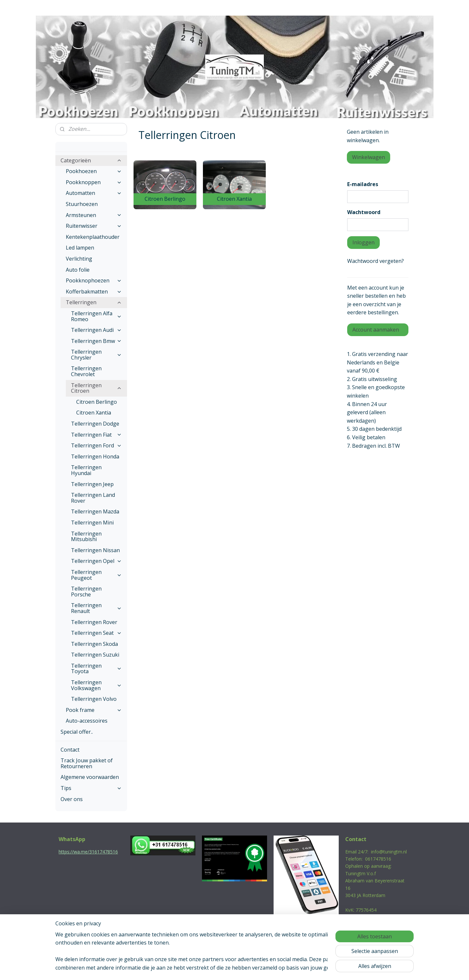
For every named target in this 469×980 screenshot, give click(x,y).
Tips (91, 788)
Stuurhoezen (82, 204)
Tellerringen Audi (96, 330)
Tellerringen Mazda (95, 511)
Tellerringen (94, 302)
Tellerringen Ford (96, 445)
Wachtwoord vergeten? (376, 261)
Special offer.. (77, 732)
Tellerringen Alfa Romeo (96, 316)
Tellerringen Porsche (86, 592)
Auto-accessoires (87, 721)
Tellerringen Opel (96, 561)
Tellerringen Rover (94, 622)
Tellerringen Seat (96, 633)
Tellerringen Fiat (96, 435)
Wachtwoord (364, 212)
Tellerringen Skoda (94, 644)
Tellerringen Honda (95, 456)
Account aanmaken (376, 330)
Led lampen (80, 248)
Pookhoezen (94, 171)
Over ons (72, 799)
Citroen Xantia (94, 413)
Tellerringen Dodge (95, 424)
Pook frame (94, 710)
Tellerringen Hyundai (86, 470)
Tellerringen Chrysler (96, 355)
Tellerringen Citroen (96, 388)
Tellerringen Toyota (96, 669)
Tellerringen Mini (92, 523)
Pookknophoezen (94, 280)
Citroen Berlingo (97, 402)
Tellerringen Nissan (95, 550)
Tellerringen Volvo (94, 699)
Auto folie (78, 270)
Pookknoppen (94, 182)
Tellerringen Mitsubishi (86, 537)
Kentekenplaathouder (93, 237)
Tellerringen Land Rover (93, 498)
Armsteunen (94, 215)
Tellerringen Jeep (92, 484)
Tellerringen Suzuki (95, 655)
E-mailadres (363, 184)
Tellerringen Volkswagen (96, 685)
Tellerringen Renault (96, 608)
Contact (70, 750)
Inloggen (363, 242)
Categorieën (91, 160)
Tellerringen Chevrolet (86, 371)
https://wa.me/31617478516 (88, 852)
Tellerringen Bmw (96, 341)
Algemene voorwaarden (90, 777)
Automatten (94, 193)
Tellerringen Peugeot (96, 575)
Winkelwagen (369, 157)
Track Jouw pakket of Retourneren (87, 763)
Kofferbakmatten (94, 292)
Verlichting (79, 259)
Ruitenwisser (94, 226)
